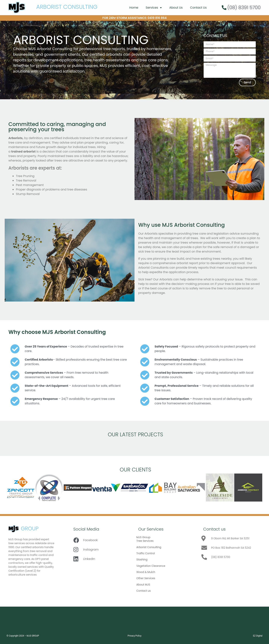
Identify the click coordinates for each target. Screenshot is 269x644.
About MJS (143, 585)
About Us (176, 8)
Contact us (144, 591)
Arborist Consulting (149, 547)
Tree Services (145, 541)
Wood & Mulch (146, 572)
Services (154, 8)
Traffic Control (146, 553)
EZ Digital (258, 636)
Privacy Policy (134, 636)
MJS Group (143, 537)
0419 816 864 (157, 18)
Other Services (146, 578)
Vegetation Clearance (151, 566)
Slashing (142, 560)
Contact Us (198, 8)
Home (134, 8)
